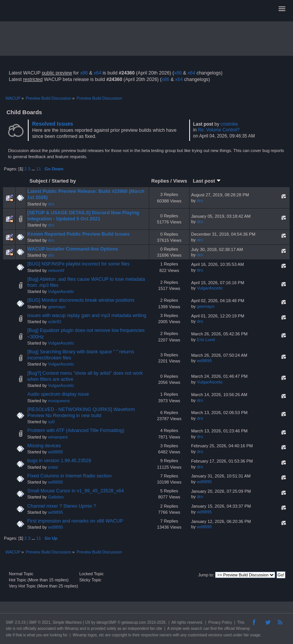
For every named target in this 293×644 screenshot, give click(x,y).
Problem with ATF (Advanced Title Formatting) (76, 430)
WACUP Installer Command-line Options (73, 249)
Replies (160, 181)
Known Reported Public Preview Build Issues (79, 234)
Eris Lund (206, 340)
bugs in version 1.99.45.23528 (59, 461)
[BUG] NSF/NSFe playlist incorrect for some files (79, 264)
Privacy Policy (220, 622)
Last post (207, 181)
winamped (58, 437)
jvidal (53, 467)
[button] (282, 9)
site (9, 629)
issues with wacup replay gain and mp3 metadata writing (87, 316)
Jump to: (206, 575)
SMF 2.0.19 (16, 622)
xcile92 (55, 322)
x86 (84, 73)
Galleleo (56, 497)
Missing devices (44, 446)
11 (39, 169)
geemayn (57, 307)
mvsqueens (59, 401)
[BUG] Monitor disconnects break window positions (81, 300)
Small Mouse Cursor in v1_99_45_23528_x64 (76, 491)
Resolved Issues (53, 124)
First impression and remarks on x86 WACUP (75, 521)
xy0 (51, 422)
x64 (97, 73)
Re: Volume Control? (219, 130)
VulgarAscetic (61, 291)
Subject (38, 181)
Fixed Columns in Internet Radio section (70, 476)
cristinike (229, 124)
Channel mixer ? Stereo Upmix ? (62, 506)
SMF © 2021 (40, 622)
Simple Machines (67, 622)
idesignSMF (107, 622)
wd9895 (204, 361)
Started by (64, 181)
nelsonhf (56, 270)
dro (51, 204)
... (34, 169)
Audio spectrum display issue (58, 394)
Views (180, 181)
